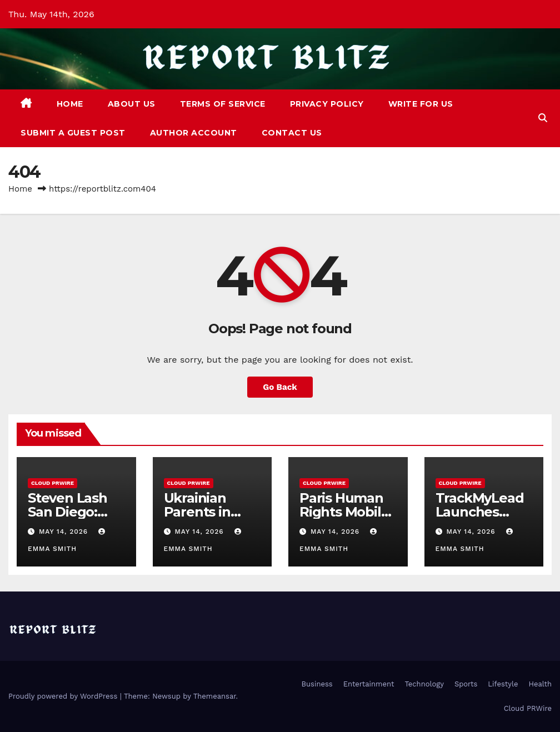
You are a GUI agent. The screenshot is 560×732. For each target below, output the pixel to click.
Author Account (194, 133)
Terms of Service (223, 104)
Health (540, 684)
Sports (466, 684)
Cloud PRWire (52, 483)
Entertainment (369, 684)
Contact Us (292, 133)
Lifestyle (503, 684)
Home (70, 104)
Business (317, 684)
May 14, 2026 (65, 532)
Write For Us (421, 104)
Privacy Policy (327, 104)
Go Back (280, 387)
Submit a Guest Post (73, 133)
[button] (543, 118)
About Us (132, 104)
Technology (424, 684)
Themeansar (215, 696)
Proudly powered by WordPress (64, 696)
